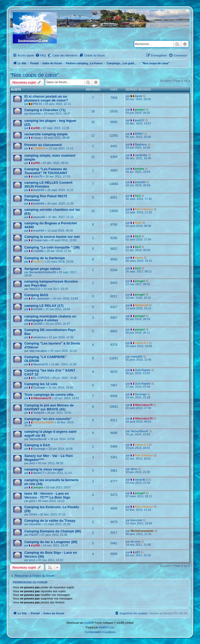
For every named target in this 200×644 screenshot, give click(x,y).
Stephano (141, 144)
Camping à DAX (37, 445)
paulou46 (39, 217)
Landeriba (141, 155)
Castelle (38, 251)
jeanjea (139, 169)
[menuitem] (41, 55)
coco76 (38, 176)
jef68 (36, 128)
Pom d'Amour (144, 209)
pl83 (137, 552)
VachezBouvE (38, 439)
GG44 (33, 514)
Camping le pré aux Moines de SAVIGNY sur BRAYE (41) (49, 407)
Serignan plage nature (42, 269)
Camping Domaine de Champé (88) (53, 531)
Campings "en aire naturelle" (48, 419)
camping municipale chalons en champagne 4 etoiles (50, 318)
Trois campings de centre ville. (49, 395)
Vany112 (35, 289)
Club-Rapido (143, 370)
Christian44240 (43, 422)
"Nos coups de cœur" (35, 75)
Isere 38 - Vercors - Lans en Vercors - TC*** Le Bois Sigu (47, 495)
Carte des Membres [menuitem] (65, 55)
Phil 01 (37, 104)
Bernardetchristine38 (42, 272)
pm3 (32, 463)
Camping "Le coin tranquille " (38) (52, 247)
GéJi (138, 196)
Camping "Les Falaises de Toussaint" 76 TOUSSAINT (46, 171)
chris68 (38, 309)
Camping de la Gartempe (44, 258)
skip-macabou (38, 351)
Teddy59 (39, 413)
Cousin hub (40, 240)
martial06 (137, 356)
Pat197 (34, 535)
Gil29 (138, 223)
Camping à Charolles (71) (45, 110)
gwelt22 (140, 120)
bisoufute (35, 113)
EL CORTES (41, 378)
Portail (34, 63)
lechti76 (38, 262)
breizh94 (39, 190)
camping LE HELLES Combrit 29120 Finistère (48, 184)
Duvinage (39, 387)
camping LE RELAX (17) (44, 306)
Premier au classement (43, 145)
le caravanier (41, 298)
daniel (138, 96)
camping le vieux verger (44, 469)
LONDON (39, 148)
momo (139, 258)
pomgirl (140, 110)
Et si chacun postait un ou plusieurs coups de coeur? (46, 98)
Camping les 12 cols (41, 384)
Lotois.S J (142, 343)
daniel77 (39, 473)
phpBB (88, 623)
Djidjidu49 (142, 305)
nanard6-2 (141, 480)
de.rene (136, 541)
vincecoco (39, 337)
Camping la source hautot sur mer (52, 237)
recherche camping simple (46, 134)
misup (37, 138)
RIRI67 (139, 134)
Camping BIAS (36, 295)
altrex (134, 469)
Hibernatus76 (42, 398)
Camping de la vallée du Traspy (50, 521)
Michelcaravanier (142, 531)
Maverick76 (40, 364)
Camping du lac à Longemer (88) (51, 542)
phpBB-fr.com (107, 627)
